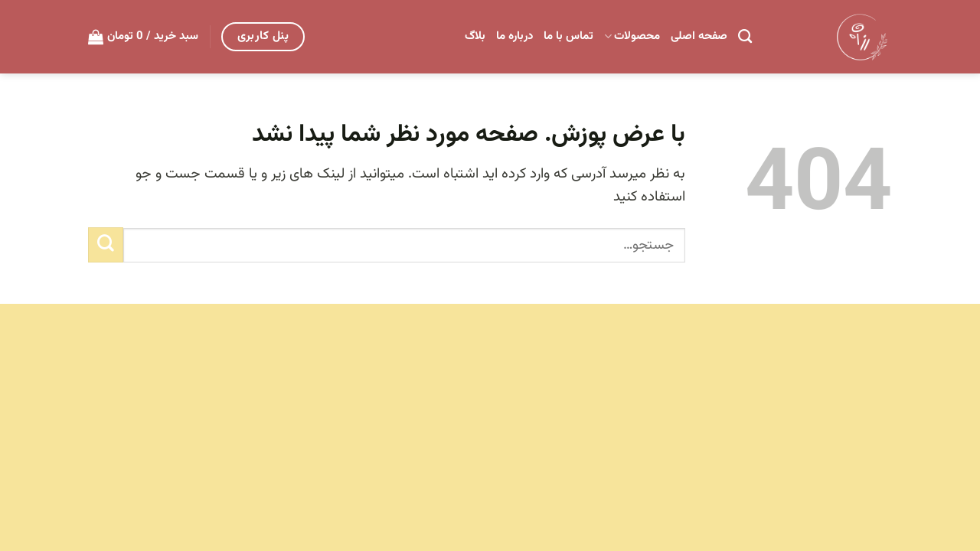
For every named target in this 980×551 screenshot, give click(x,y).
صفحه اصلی (699, 36)
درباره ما (514, 36)
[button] (143, 37)
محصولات (632, 36)
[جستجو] (745, 37)
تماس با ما (568, 36)
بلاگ (475, 36)
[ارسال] (106, 245)
